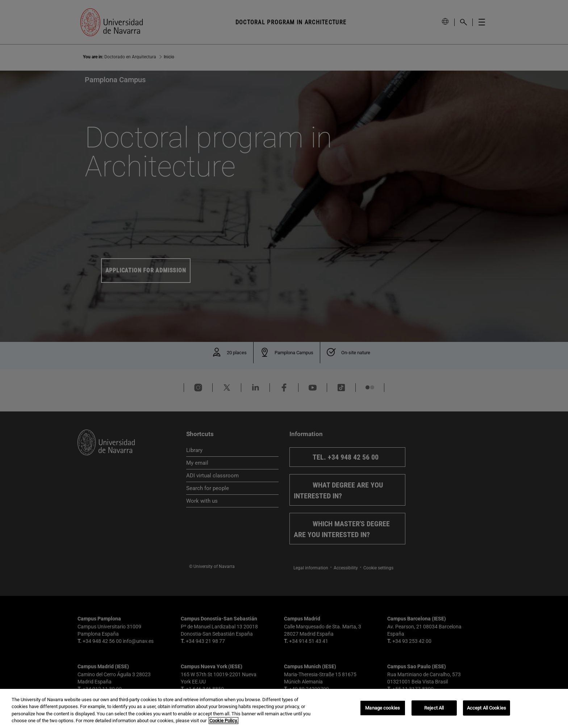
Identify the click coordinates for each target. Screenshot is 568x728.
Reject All (434, 708)
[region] (284, 708)
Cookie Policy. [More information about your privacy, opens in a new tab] (224, 721)
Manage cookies (383, 708)
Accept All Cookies (486, 708)
